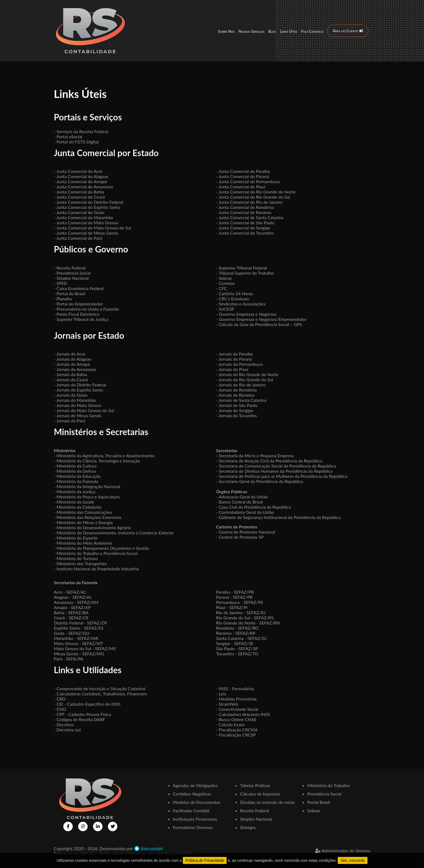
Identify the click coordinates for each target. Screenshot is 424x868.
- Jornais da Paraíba (234, 354)
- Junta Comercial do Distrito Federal (88, 202)
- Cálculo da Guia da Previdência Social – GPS (259, 324)
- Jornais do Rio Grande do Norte (247, 374)
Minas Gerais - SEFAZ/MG (79, 654)
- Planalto (63, 299)
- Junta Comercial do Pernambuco (248, 181)
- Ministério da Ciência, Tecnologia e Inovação (97, 461)
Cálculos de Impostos (260, 794)
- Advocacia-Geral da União (242, 497)
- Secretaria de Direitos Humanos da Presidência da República (274, 471)
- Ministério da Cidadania (77, 507)
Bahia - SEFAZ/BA (71, 612)
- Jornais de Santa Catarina (241, 400)
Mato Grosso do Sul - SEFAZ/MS (85, 648)
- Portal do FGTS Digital (76, 142)
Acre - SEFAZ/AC (70, 592)
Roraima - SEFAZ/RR (236, 633)
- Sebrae (224, 278)
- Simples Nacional (71, 278)
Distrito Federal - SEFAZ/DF (81, 623)
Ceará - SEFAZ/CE (71, 618)
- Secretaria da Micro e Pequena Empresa (255, 456)
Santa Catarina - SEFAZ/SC (242, 638)
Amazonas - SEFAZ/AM (76, 602)
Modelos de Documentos (197, 802)
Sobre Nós (226, 31)
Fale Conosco (312, 31)
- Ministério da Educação (77, 476)
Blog (272, 31)
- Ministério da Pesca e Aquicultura (87, 497)
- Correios (225, 283)
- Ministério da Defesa (75, 471)
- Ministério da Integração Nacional (87, 486)
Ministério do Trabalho (328, 785)
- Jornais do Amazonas (75, 369)
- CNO (60, 709)
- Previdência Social (72, 273)
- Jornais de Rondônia (236, 390)
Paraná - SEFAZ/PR (234, 597)
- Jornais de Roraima (235, 395)
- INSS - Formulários (235, 688)
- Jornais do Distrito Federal (80, 385)
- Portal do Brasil (69, 293)
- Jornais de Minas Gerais (77, 415)
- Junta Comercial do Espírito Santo (87, 207)
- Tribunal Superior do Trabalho (245, 273)
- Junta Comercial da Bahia (79, 192)
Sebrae (314, 811)
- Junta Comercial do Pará (78, 238)
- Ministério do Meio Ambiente (83, 543)
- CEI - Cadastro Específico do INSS (87, 704)
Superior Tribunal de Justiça (82, 319)
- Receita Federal (70, 268)
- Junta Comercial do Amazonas (83, 187)
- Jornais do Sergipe (235, 410)
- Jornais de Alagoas (72, 359)
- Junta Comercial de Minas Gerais (86, 233)
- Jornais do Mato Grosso (77, 405)
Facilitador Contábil (191, 811)
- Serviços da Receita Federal (81, 131)
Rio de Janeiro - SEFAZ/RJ (241, 612)
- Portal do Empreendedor (78, 304)
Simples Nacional (256, 819)
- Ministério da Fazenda (76, 481)
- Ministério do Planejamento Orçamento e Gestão (101, 548)
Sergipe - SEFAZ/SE (235, 643)
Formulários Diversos (193, 827)
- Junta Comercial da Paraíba (243, 171)
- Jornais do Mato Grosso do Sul (84, 410)
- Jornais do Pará (69, 421)
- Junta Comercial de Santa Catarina (250, 217)
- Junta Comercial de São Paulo (245, 223)
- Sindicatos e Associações (241, 304)
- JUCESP (225, 309)
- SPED (61, 283)
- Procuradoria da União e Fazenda (86, 309)
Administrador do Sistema (343, 851)
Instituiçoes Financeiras (195, 819)
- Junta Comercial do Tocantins (245, 233)
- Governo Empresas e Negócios (246, 314)
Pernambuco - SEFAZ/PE (240, 602)
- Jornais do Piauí (232, 369)
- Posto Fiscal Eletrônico (77, 314)
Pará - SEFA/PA (69, 659)
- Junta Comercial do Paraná (243, 176)
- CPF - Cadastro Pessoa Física (82, 714)
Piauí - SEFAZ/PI (232, 607)
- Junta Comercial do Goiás (79, 212)
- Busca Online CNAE (236, 719)
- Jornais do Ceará (71, 379)
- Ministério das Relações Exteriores (88, 517)
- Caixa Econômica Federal (79, 288)
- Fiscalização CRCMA (237, 730)
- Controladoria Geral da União (245, 512)
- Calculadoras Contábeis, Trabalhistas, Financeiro (100, 694)
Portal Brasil (319, 802)
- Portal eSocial (68, 137)
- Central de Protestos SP (240, 537)
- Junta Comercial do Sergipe (243, 228)
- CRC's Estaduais (233, 299)
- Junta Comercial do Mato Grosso (86, 223)
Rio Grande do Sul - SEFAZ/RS (245, 618)
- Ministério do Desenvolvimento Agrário (92, 527)
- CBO (60, 699)
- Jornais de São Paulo (237, 405)
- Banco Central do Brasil (239, 502)
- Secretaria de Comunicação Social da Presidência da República (276, 466)
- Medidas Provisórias (236, 699)
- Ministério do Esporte (76, 538)
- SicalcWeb (227, 704)
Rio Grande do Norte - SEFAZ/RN (248, 623)
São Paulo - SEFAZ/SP (237, 648)
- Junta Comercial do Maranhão (83, 217)
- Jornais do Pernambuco (239, 364)
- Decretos (64, 724)
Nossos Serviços (251, 31)
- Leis (221, 694)
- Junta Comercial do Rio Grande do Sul (253, 197)
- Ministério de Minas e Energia (83, 522)
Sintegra (248, 827)
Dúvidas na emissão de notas (267, 802)
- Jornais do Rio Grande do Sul (245, 379)
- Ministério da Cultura (75, 466)
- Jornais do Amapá (72, 364)
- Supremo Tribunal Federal (241, 268)
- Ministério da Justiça (75, 491)
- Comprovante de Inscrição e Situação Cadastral (100, 688)
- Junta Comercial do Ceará (79, 197)
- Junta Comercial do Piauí (241, 187)
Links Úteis (288, 31)
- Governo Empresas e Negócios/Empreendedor (261, 319)
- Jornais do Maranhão (75, 400)
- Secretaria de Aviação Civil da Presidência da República (269, 461)
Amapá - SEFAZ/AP (72, 607)
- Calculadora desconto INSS (243, 714)
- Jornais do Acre (69, 354)
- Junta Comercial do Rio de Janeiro (249, 202)
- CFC (221, 288)
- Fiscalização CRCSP (236, 735)
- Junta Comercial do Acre (78, 171)
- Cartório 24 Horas (234, 293)
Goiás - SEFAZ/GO (72, 633)
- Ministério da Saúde (74, 502)
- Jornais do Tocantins (236, 415)
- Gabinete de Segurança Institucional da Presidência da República (278, 517)
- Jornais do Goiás (71, 395)
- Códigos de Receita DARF (79, 719)
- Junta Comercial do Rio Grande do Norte (256, 192)
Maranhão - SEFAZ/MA (76, 638)
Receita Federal (255, 811)
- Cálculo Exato (230, 724)
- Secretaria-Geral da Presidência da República (260, 481)
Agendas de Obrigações (195, 785)
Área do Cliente (348, 31)
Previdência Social (324, 794)
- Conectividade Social (237, 709)
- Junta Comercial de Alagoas (81, 176)
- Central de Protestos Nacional (246, 532)
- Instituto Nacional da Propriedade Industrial (96, 569)
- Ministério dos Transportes (80, 563)
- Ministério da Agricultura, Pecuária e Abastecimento (104, 456)
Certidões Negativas (192, 794)
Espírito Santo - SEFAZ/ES (79, 628)
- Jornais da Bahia (70, 374)
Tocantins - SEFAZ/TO (237, 654)
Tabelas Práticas (255, 785)
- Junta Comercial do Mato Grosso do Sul (92, 228)
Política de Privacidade (205, 860)
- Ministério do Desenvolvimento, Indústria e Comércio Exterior (114, 533)
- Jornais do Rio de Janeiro (241, 385)
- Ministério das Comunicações (83, 512)
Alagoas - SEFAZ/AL (73, 597)
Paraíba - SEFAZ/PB (235, 592)
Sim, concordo (352, 860)
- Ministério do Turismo (76, 558)
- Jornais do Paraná (234, 359)
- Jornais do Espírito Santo (78, 390)
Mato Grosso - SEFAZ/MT (79, 643)
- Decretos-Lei (67, 730)
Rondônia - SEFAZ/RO (237, 628)
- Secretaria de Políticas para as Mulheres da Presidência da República (282, 476)
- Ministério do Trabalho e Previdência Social (96, 553)
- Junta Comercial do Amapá (80, 181)
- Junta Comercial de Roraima (244, 212)
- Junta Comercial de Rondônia (245, 207)
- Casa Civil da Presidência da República (253, 507)
